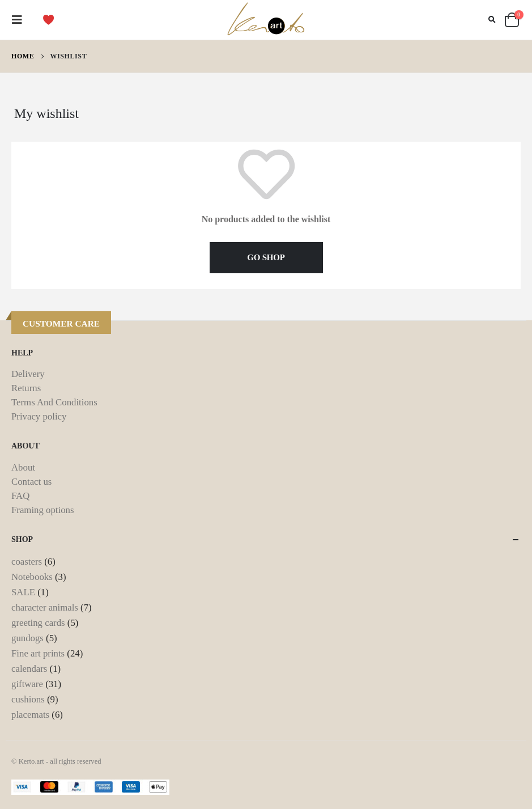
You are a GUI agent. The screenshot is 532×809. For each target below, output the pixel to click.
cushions (28, 699)
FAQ (20, 496)
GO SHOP (266, 257)
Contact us (31, 482)
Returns (26, 388)
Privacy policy (39, 416)
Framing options (42, 510)
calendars (29, 669)
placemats (30, 715)
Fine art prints (38, 653)
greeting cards (38, 623)
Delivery (28, 374)
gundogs (27, 638)
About (23, 467)
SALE (23, 592)
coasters (27, 562)
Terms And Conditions (54, 402)
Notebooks (32, 577)
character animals (45, 607)
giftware (27, 684)
